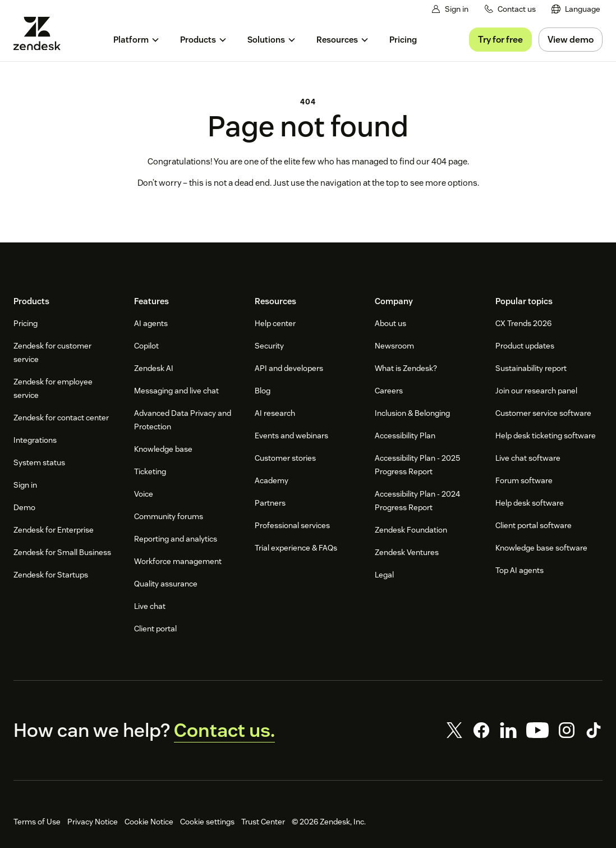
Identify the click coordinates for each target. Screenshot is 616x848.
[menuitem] (576, 9)
